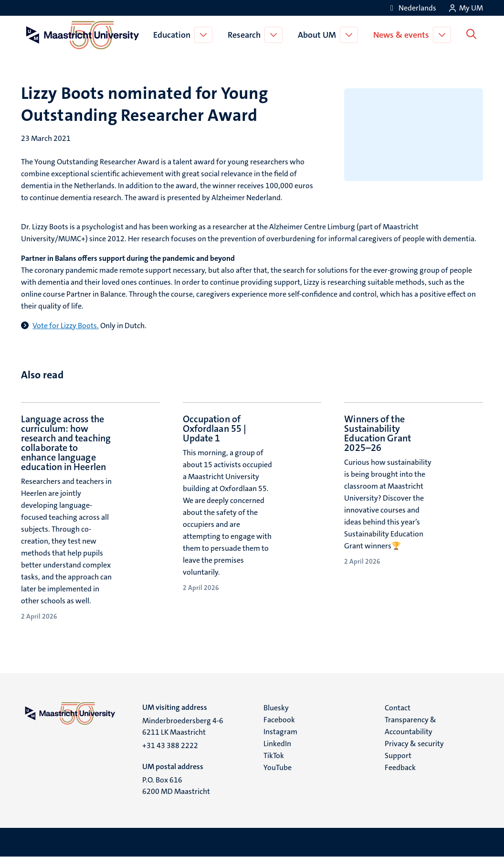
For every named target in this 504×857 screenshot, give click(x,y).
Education (174, 35)
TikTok (274, 755)
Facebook (279, 720)
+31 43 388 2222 (170, 745)
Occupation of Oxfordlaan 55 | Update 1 (215, 428)
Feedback (400, 767)
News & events (403, 35)
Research (246, 35)
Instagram (280, 732)
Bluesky (276, 708)
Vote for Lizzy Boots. (66, 326)
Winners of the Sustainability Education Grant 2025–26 (378, 433)
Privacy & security (414, 744)
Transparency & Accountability (410, 726)
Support (398, 755)
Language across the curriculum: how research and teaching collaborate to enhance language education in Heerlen (66, 443)
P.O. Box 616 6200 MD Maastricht (176, 786)
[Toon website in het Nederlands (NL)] (412, 8)
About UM (319, 35)
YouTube (278, 767)
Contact (398, 708)
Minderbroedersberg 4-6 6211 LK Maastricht (183, 726)
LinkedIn (277, 744)
